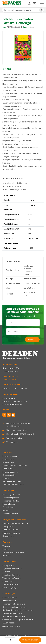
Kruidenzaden (8, 459)
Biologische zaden (10, 456)
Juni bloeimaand (9, 601)
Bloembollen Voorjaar (11, 533)
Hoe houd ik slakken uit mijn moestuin (18, 610)
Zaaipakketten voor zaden (13, 485)
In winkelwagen (30, 640)
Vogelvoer (7, 546)
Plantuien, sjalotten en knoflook (15, 523)
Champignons (8, 536)
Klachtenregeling (9, 588)
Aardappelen (8, 527)
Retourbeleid (8, 581)
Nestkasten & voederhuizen (14, 552)
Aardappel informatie (11, 626)
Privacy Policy (8, 566)
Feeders (6, 549)
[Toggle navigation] (42, 3)
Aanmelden (32, 340)
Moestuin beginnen (10, 598)
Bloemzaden (8, 469)
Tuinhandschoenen (10, 514)
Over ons (6, 572)
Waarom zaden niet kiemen (14, 617)
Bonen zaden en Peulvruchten (15, 466)
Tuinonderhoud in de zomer (14, 604)
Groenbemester (9, 475)
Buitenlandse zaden (10, 472)
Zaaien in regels (9, 623)
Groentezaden (8, 462)
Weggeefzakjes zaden (12, 481)
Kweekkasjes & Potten (11, 495)
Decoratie (6, 510)
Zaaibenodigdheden (11, 498)
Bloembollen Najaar (10, 530)
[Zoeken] (41, 10)
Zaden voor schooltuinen (13, 613)
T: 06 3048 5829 (9, 380)
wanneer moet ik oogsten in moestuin (18, 620)
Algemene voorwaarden (12, 569)
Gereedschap (8, 507)
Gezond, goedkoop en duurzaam (16, 607)
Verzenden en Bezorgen (12, 578)
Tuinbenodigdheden (11, 501)
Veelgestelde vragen (11, 584)
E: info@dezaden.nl (10, 376)
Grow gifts (7, 478)
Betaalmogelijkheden (11, 575)
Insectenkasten (9, 504)
